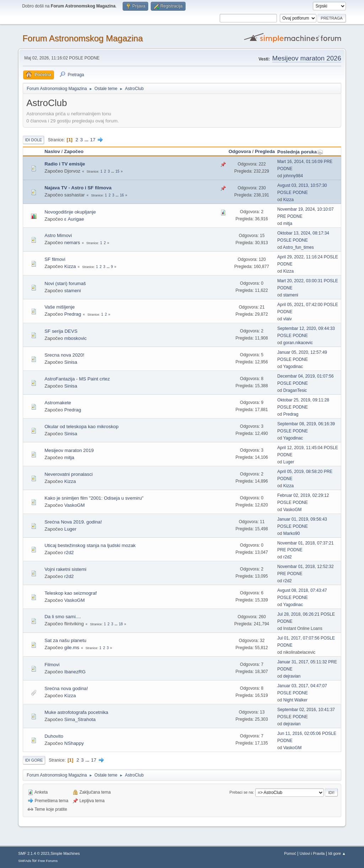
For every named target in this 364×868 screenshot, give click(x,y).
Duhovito (54, 736)
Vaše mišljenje (60, 307)
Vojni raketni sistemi (65, 569)
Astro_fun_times (298, 247)
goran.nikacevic (298, 343)
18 (121, 624)
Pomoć (290, 853)
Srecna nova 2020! (64, 355)
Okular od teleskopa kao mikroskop (81, 427)
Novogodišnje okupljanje (70, 212)
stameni (73, 291)
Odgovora (240, 151)
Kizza (288, 200)
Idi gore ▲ (337, 853)
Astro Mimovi (58, 235)
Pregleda (265, 151)
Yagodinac (293, 367)
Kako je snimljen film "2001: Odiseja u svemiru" (94, 498)
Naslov (52, 151)
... (87, 140)
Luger (289, 462)
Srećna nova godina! (66, 688)
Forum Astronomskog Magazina (83, 38)
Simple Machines (65, 853)
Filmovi (52, 665)
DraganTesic (295, 390)
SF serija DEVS (61, 331)
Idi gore (34, 760)
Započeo (74, 151)
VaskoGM (75, 505)
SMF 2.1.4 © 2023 (34, 853)
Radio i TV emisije (65, 164)
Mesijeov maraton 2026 (307, 58)
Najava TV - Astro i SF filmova (78, 188)
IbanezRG (75, 672)
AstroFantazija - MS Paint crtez (77, 379)
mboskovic (76, 338)
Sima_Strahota (80, 719)
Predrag (73, 314)
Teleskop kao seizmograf (71, 593)
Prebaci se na (241, 792)
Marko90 (292, 533)
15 (117, 171)
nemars (72, 243)
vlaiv (288, 319)
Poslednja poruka (300, 152)
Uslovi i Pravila (312, 853)
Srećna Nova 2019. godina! (73, 522)
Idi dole (33, 140)
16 (122, 195)
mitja (288, 223)
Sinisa (71, 362)
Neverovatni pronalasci (69, 474)
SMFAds (25, 861)
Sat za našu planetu (65, 640)
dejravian (292, 676)
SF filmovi (55, 259)
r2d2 (69, 553)
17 (93, 140)
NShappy (74, 743)
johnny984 (293, 176)
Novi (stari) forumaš (65, 283)
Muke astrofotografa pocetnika (76, 712)
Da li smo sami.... (63, 617)
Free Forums (48, 861)
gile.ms (72, 648)
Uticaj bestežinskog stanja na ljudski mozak (90, 545)
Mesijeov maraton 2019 (69, 450)
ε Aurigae (74, 219)
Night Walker (295, 700)
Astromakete (58, 403)
